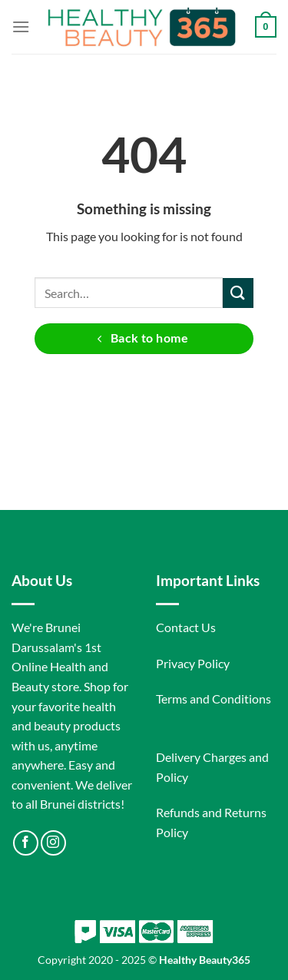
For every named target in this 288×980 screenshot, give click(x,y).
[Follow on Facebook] (116, 392)
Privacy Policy (193, 663)
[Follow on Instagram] (134, 392)
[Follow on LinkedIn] (172, 392)
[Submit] (238, 293)
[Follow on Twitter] (154, 392)
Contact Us (186, 627)
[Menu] (21, 26)
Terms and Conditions (214, 699)
